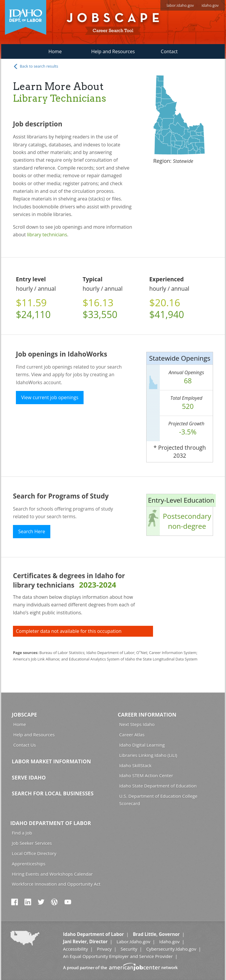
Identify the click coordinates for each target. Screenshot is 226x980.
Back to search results (36, 66)
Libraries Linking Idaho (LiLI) (148, 755)
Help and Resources (113, 51)
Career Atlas (132, 735)
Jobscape (24, 715)
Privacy (104, 949)
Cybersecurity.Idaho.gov (171, 949)
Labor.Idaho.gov (133, 941)
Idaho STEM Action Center (146, 775)
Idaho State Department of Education (158, 786)
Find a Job (22, 833)
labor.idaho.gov (180, 5)
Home (55, 51)
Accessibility (75, 949)
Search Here (32, 531)
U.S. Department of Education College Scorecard (158, 800)
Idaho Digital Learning (142, 745)
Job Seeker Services (32, 843)
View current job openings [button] (50, 397)
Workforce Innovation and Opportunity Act (56, 884)
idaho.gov (210, 5)
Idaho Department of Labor (51, 823)
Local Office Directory (34, 853)
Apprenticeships (29, 864)
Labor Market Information (51, 761)
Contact (169, 51)
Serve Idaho (29, 777)
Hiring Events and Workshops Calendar (52, 874)
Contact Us (25, 745)
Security (129, 949)
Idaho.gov (169, 941)
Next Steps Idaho (137, 724)
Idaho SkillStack (135, 765)
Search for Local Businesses (53, 793)
